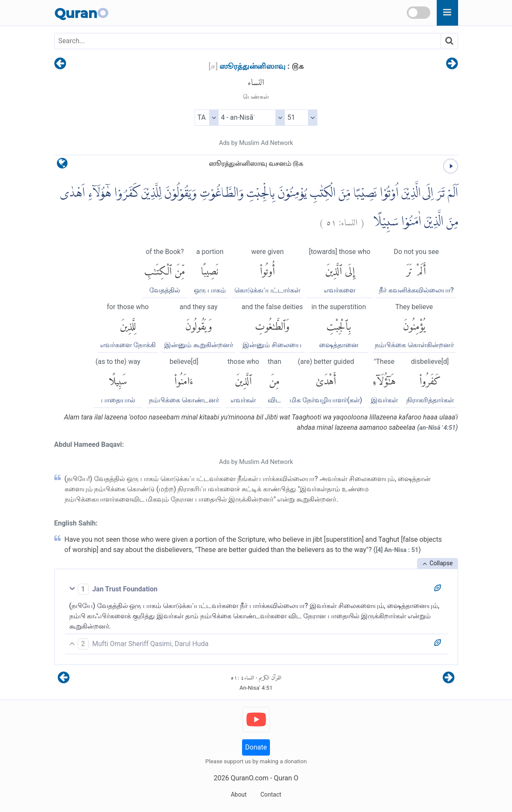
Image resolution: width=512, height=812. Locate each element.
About (238, 794)
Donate (256, 747)
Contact (271, 794)
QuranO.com (249, 778)
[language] (62, 165)
